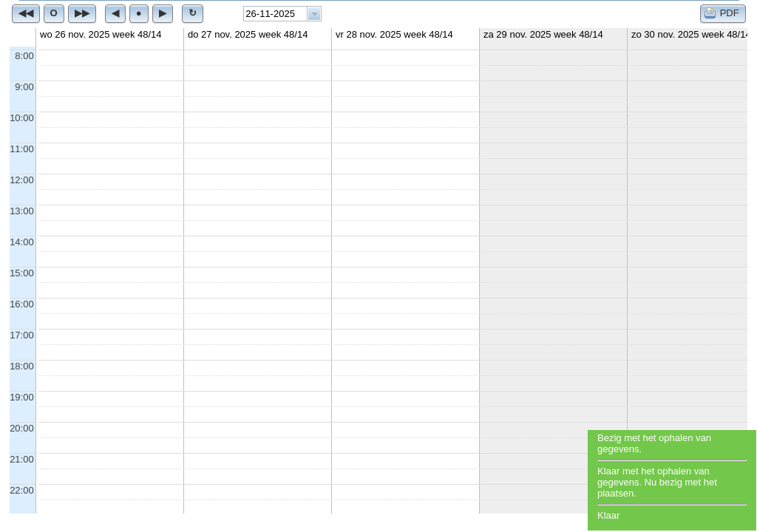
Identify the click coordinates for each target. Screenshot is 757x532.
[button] (26, 13)
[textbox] (275, 14)
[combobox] (282, 14)
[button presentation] (314, 14)
